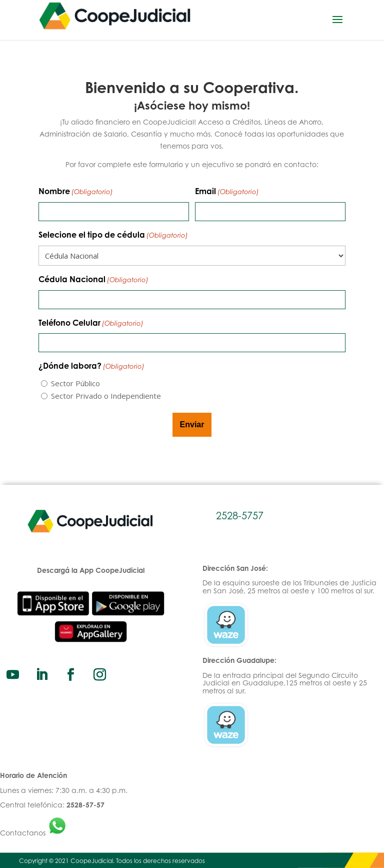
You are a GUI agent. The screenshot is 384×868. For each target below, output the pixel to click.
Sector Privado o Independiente (106, 396)
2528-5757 (240, 516)
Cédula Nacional (93, 280)
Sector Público (75, 383)
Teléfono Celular (91, 324)
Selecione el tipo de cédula (113, 236)
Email (227, 192)
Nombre (76, 192)
